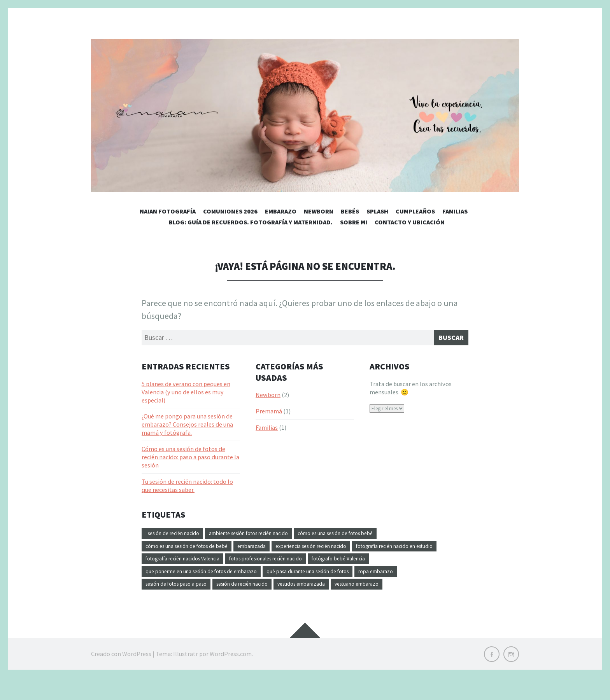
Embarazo (281, 211)
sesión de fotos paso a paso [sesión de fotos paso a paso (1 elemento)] (233, 592)
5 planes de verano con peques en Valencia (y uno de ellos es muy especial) (186, 394)
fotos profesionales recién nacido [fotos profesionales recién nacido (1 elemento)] (394, 564)
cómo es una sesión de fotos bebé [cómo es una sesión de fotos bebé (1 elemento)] (370, 536)
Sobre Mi (354, 222)
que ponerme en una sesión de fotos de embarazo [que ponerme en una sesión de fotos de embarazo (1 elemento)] (286, 578)
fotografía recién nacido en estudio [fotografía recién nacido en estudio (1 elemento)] (192, 564)
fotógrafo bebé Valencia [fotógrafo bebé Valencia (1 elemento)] (178, 578)
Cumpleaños (415, 211)
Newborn (319, 211)
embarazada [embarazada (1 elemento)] (269, 550)
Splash (377, 211)
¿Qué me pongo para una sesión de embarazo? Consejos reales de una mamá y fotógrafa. (187, 427)
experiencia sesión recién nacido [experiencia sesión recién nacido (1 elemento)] (338, 550)
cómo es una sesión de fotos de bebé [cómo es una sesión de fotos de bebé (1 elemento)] (194, 550)
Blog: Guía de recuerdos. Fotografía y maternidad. (251, 222)
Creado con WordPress (121, 677)
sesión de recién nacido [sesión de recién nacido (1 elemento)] (310, 592)
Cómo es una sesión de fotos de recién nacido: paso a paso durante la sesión (190, 459)
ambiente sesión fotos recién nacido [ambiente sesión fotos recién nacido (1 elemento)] (267, 536)
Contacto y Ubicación (410, 222)
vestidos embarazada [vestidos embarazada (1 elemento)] (379, 592)
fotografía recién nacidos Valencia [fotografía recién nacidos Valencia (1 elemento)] (294, 564)
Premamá (269, 414)
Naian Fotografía (168, 211)
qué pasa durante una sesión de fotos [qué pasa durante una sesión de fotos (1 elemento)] (411, 578)
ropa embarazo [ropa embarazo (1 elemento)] (166, 592)
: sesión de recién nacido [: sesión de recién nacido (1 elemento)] (177, 536)
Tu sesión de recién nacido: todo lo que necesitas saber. (187, 488)
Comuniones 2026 (230, 211)
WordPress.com (231, 677)
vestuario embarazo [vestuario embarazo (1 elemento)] (172, 606)
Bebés (350, 211)
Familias (455, 211)
